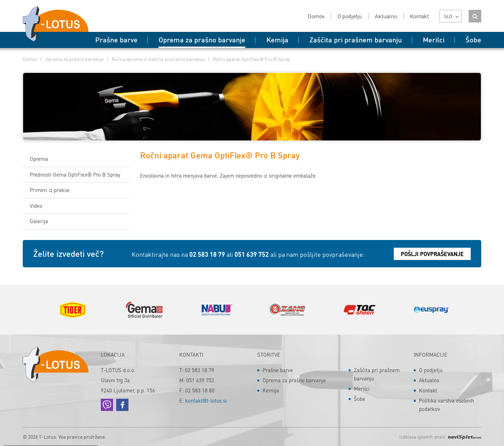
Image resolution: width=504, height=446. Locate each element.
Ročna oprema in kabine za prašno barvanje (158, 59)
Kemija (271, 390)
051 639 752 (252, 254)
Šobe (360, 399)
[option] (73, 310)
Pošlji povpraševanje (432, 254)
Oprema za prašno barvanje (74, 59)
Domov (30, 59)
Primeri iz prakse (50, 190)
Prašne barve (278, 370)
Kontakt (428, 390)
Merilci (362, 389)
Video (36, 206)
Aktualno (429, 380)
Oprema (39, 159)
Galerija (39, 221)
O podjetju (431, 370)
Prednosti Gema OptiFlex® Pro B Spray (75, 174)
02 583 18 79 (207, 254)
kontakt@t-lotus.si (206, 400)
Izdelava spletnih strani (440, 437)
